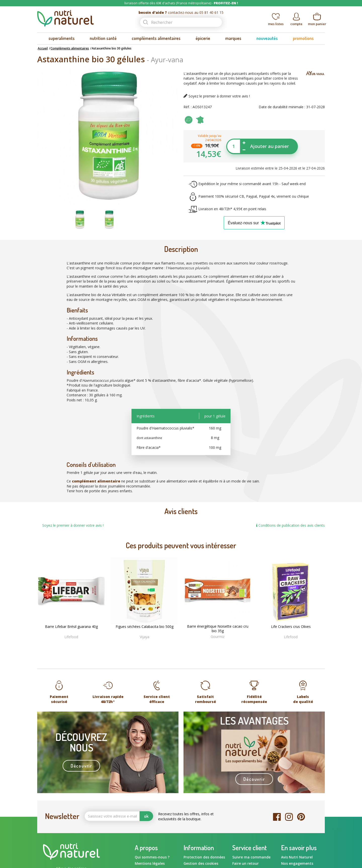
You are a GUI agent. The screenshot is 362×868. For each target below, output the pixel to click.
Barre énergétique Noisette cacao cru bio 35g (218, 629)
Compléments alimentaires (70, 48)
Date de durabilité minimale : (282, 107)
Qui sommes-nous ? (152, 857)
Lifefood (71, 637)
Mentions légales (150, 863)
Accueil (43, 48)
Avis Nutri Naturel (297, 857)
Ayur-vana (167, 60)
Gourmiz (218, 637)
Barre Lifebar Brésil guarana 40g (71, 627)
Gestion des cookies (201, 863)
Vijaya (145, 637)
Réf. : (188, 107)
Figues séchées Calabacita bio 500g (145, 627)
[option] (80, 220)
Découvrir (81, 766)
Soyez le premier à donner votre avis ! (219, 96)
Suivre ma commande (251, 857)
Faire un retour (245, 863)
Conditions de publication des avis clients (290, 525)
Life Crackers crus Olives (291, 627)
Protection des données (204, 857)
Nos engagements (297, 863)
